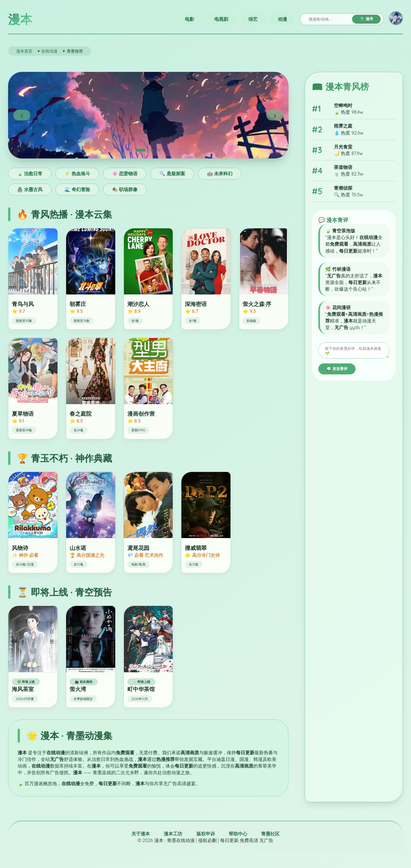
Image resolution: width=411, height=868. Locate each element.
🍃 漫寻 (366, 19)
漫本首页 (24, 51)
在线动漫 (49, 51)
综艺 (253, 19)
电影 (189, 19)
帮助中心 (238, 834)
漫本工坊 (173, 834)
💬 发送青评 (337, 370)
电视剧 (221, 19)
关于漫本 (141, 834)
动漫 (282, 19)
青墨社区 (270, 834)
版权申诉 (206, 834)
